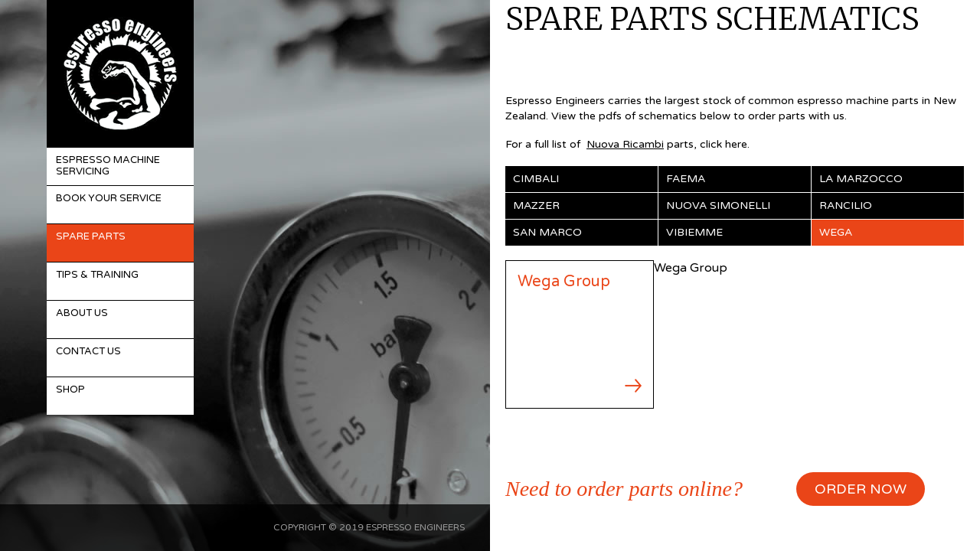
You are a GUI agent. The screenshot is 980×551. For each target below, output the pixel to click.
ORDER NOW (861, 489)
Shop (70, 390)
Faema (686, 179)
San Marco (547, 232)
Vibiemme (694, 232)
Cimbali (536, 179)
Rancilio (846, 205)
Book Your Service (109, 198)
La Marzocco (861, 179)
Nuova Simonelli (718, 205)
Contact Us (88, 351)
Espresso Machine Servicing (108, 166)
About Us (82, 313)
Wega (836, 232)
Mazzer (536, 205)
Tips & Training (97, 275)
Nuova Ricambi (625, 144)
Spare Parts (91, 236)
